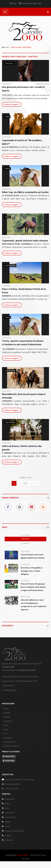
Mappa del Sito (10, 742)
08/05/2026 (25, 597)
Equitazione (10, 265)
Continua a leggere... (12, 104)
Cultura (8, 822)
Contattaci (8, 738)
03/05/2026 (25, 551)
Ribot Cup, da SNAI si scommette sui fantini (25, 192)
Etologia (9, 63)
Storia (7, 826)
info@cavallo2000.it (13, 784)
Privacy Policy (10, 756)
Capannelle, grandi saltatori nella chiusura (25, 241)
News (7, 117)
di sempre (26, 543)
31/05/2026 (25, 581)
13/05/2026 (25, 564)
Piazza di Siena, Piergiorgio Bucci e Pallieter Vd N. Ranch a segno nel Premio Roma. (33, 587)
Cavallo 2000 (22, 855)
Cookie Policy (9, 761)
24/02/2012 (6, 84)
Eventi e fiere (10, 817)
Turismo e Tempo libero (14, 831)
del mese (25, 539)
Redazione (8, 721)
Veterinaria (9, 840)
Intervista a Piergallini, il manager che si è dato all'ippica (32, 571)
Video (6, 729)
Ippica (7, 169)
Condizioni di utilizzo (12, 746)
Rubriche (7, 717)
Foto (5, 733)
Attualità (7, 713)
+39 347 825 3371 (12, 789)
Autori (6, 725)
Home (6, 47)
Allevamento (10, 813)
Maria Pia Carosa (42, 84)
